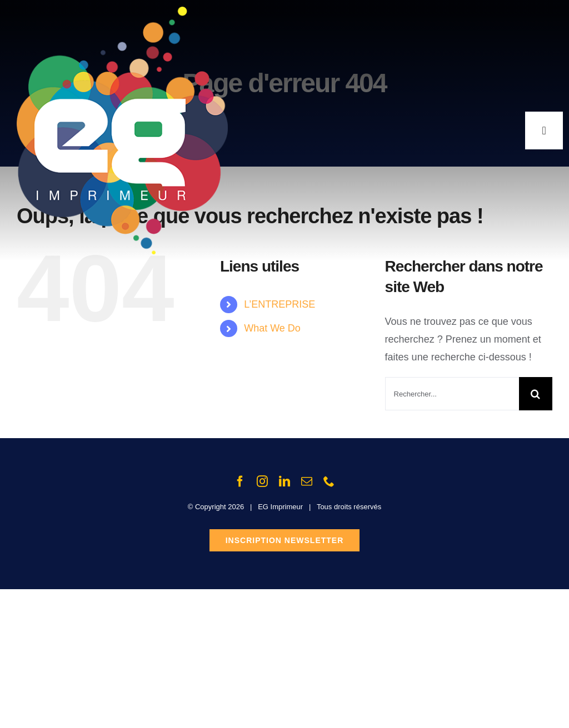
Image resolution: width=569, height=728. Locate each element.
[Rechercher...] (452, 394)
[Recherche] (536, 394)
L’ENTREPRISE (279, 304)
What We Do (272, 328)
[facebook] (240, 481)
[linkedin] (284, 481)
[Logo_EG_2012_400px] (122, 12)
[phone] (329, 481)
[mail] (307, 481)
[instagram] (262, 481)
